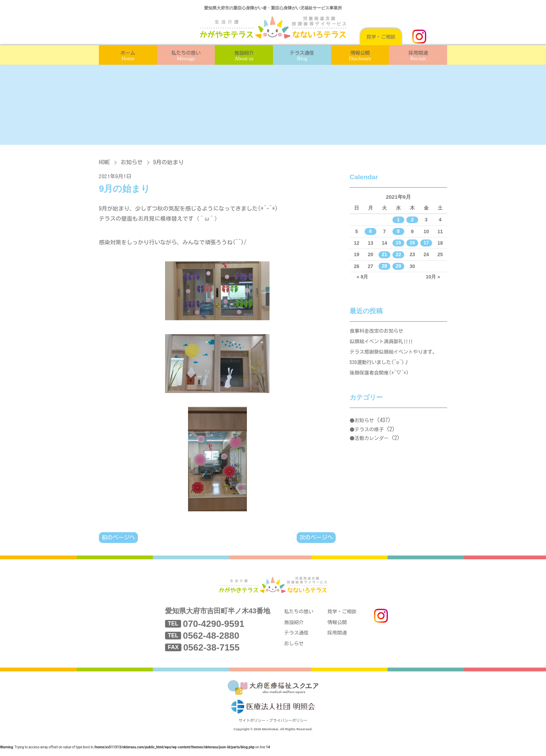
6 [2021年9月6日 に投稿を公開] (370, 231)
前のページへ (118, 538)
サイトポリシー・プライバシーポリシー (273, 727)
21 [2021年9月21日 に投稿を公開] (384, 254)
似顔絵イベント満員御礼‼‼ (384, 344)
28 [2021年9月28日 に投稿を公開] (384, 266)
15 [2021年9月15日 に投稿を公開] (398, 243)
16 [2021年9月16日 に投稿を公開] (412, 243)
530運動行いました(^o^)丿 (382, 367)
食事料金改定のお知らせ (378, 332)
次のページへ (316, 538)
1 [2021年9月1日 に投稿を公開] (398, 220)
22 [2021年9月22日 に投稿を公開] (398, 254)
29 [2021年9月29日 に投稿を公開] (398, 266)
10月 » (433, 277)
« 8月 (362, 277)
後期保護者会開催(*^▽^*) (381, 379)
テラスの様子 (369, 436)
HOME (104, 162)
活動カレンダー (372, 445)
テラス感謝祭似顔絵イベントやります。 (397, 356)
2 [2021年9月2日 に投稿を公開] (412, 220)
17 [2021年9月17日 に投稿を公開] (426, 243)
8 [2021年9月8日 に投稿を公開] (398, 231)
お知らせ (132, 162)
